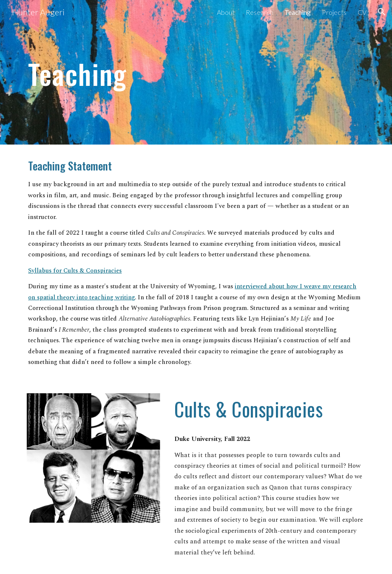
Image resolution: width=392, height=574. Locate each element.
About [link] (226, 12)
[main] (167, 72)
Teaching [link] (298, 12)
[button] (382, 12)
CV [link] (362, 12)
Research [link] (260, 12)
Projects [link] (334, 12)
